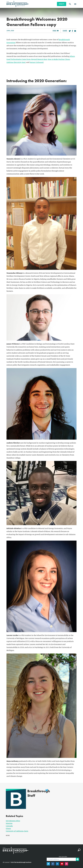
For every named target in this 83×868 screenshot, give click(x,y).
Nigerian (9, 821)
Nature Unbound (37, 62)
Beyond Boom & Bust (39, 59)
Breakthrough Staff (37, 793)
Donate (62, 4)
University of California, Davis (17, 829)
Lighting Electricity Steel (16, 62)
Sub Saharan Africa (13, 819)
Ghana (8, 826)
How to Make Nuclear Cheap (59, 59)
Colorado (9, 824)
